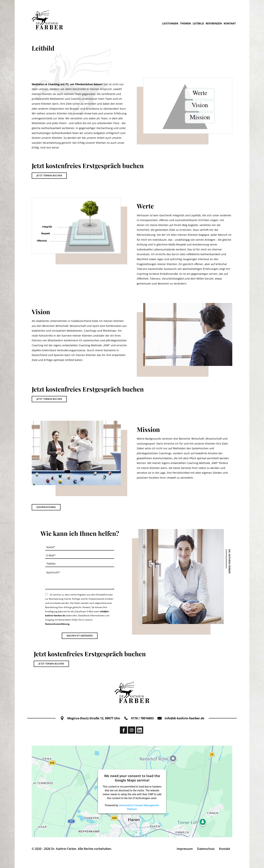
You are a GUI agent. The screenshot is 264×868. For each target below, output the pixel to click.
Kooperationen (46, 507)
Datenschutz (206, 849)
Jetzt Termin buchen (49, 176)
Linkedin (140, 730)
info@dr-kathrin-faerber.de (181, 718)
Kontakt (225, 849)
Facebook (123, 730)
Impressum (185, 849)
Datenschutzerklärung (57, 624)
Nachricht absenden (80, 636)
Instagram (132, 730)
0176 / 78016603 (139, 718)
